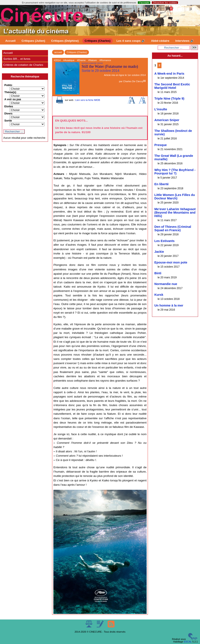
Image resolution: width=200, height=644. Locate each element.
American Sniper (167, 120)
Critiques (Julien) (33, 41)
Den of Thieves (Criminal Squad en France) (173, 228)
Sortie (8, 121)
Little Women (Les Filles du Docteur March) (175, 197)
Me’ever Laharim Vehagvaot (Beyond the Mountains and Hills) (175, 213)
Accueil (11, 41)
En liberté (161, 184)
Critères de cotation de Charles (23, 65)
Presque (160, 145)
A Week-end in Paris (169, 74)
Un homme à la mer (169, 305)
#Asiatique (69, 60)
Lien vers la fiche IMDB (88, 100)
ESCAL (188, 642)
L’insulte (161, 109)
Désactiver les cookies (165, 3)
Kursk (159, 295)
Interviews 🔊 (184, 41)
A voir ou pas (13, 99)
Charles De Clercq (133, 81)
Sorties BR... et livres (17, 59)
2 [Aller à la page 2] (159, 65)
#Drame (81, 60)
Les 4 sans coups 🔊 (131, 41)
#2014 (57, 60)
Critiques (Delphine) (65, 41)
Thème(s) (10, 92)
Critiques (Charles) (98, 41)
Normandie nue (166, 284)
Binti (158, 273)
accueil (58, 52)
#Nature (93, 60)
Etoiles (9, 106)
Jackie (159, 252)
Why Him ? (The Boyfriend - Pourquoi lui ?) (175, 172)
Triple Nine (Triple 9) (169, 99)
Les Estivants (164, 241)
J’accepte (144, 3)
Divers (8, 114)
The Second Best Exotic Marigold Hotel (172, 86)
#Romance (105, 60)
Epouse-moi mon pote (171, 262)
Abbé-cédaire (160, 41)
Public (8, 85)
